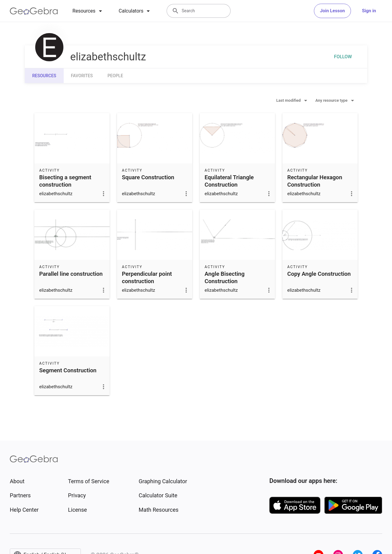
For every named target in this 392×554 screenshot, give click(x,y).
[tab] (88, 11)
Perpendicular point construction (147, 278)
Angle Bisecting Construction (225, 278)
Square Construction (148, 177)
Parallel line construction (71, 274)
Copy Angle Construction (319, 274)
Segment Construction (68, 370)
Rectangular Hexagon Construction (315, 181)
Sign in (369, 11)
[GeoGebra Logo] (34, 11)
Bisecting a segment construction (65, 181)
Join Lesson (332, 11)
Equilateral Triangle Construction (229, 181)
